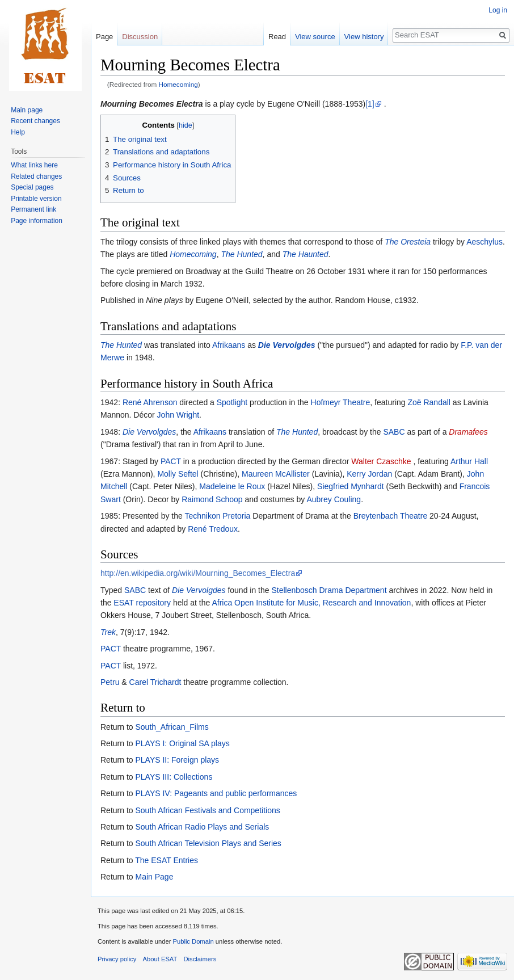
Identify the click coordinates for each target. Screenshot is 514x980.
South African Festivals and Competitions (207, 810)
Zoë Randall (429, 402)
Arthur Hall (469, 461)
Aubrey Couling (334, 499)
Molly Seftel (178, 474)
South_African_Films (172, 727)
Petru (110, 682)
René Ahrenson (150, 402)
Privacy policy (117, 959)
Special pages (32, 187)
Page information (37, 221)
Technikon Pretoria (217, 516)
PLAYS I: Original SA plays (182, 743)
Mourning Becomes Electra (152, 104)
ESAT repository (142, 603)
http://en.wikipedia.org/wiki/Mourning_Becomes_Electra (198, 573)
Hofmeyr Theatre (341, 402)
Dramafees (468, 432)
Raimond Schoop (212, 499)
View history (364, 37)
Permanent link (33, 209)
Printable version (36, 199)
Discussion (140, 37)
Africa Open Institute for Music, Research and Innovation (311, 603)
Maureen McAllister (276, 474)
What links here (34, 165)
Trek (108, 632)
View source (315, 37)
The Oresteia (408, 242)
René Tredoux (213, 529)
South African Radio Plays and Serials (202, 827)
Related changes (36, 176)
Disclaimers (200, 959)
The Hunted (241, 254)
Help (18, 132)
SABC (394, 432)
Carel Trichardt (155, 682)
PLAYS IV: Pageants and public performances (216, 793)
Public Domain (193, 941)
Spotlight (232, 402)
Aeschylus (484, 242)
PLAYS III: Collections (174, 777)
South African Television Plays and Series (208, 843)
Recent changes (35, 121)
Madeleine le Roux (232, 486)
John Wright (178, 415)
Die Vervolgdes (287, 345)
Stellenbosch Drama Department (329, 590)
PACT (171, 461)
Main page (27, 110)
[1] (370, 104)
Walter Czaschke (381, 461)
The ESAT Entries (167, 860)
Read (277, 37)
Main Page (154, 877)
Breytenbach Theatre (391, 516)
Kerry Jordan (369, 474)
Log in (498, 10)
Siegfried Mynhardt (351, 486)
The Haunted (306, 254)
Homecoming (178, 84)
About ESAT (160, 959)
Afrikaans (229, 345)
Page (104, 37)
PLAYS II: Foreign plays (177, 760)
